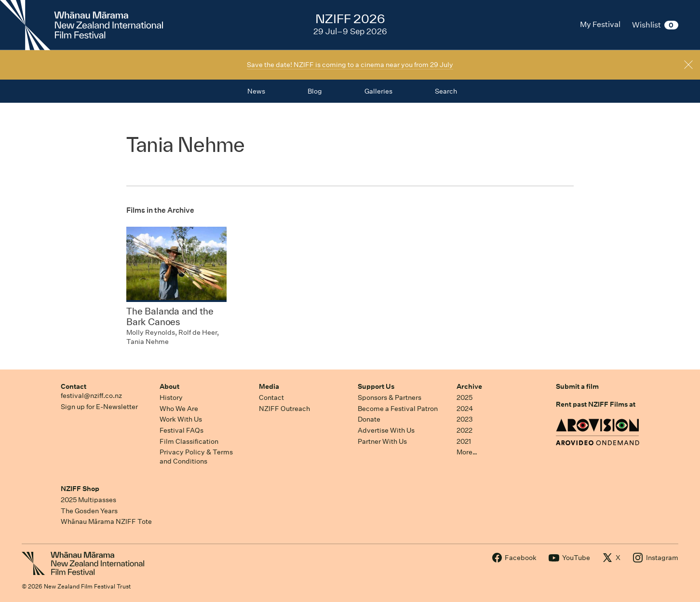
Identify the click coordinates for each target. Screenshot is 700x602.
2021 (464, 441)
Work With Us (181, 419)
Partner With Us (382, 441)
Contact (74, 386)
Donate (369, 419)
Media (269, 386)
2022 (464, 430)
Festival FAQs (182, 430)
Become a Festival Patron (398, 409)
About (169, 386)
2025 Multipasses (88, 500)
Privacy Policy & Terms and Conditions (196, 457)
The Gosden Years (89, 511)
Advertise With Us (386, 430)
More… (467, 452)
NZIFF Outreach (284, 409)
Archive (469, 386)
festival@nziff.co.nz (91, 396)
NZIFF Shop (80, 489)
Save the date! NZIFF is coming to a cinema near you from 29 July (350, 65)
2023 (465, 419)
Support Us (376, 386)
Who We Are (179, 409)
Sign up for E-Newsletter (99, 407)
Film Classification (189, 441)
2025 (464, 397)
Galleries (378, 91)
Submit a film (577, 386)
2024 (465, 409)
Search (446, 91)
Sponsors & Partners (390, 397)
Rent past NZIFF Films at (596, 404)
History (171, 397)
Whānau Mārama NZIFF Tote (106, 521)
